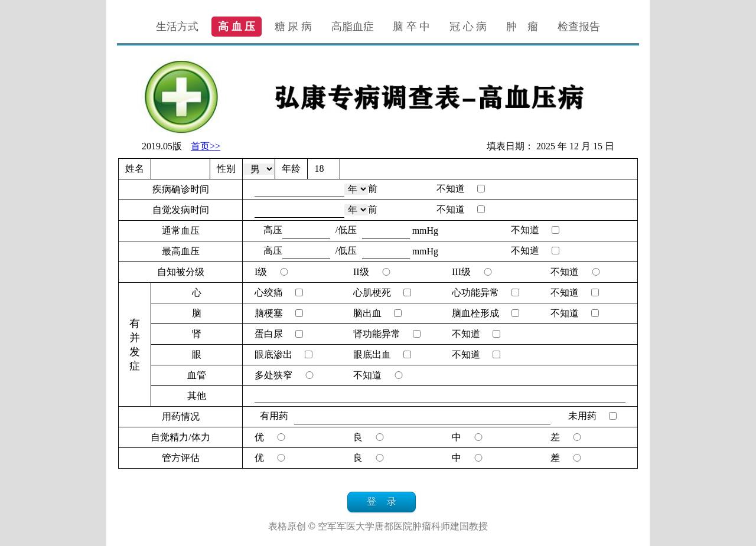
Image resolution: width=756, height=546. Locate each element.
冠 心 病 (468, 27)
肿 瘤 (522, 27)
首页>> (206, 146)
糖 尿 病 (293, 27)
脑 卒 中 (411, 27)
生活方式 (177, 27)
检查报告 (579, 27)
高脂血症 (353, 27)
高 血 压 (237, 27)
